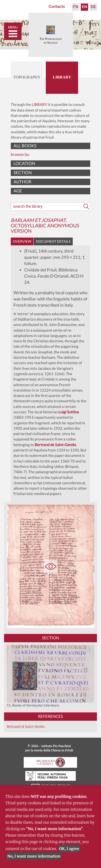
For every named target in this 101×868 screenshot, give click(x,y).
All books (25, 146)
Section (23, 173)
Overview (22, 241)
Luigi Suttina (69, 412)
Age (18, 191)
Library (62, 77)
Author (22, 182)
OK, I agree (69, 849)
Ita (76, 7)
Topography (27, 77)
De (93, 7)
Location (24, 164)
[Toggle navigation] (13, 31)
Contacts (57, 7)
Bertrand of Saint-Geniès (26, 727)
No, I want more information (34, 856)
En (84, 7)
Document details (53, 241)
